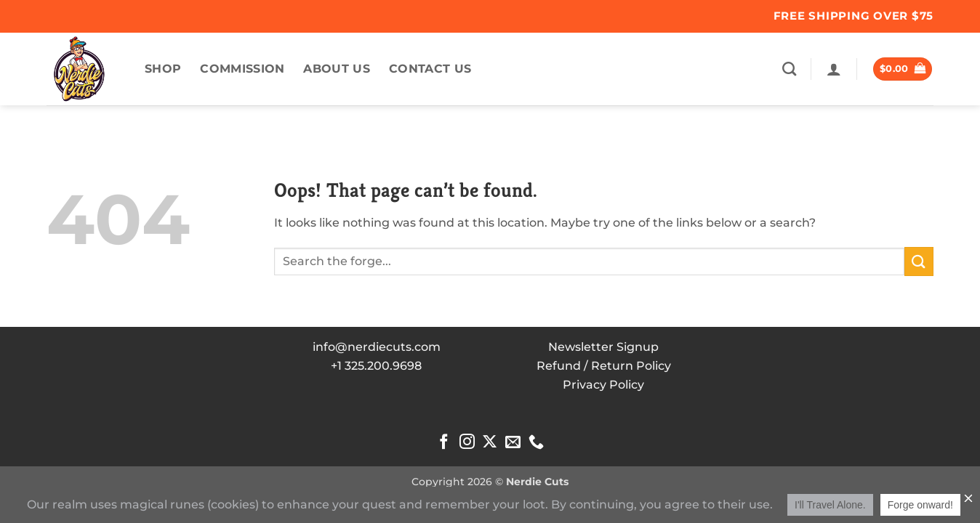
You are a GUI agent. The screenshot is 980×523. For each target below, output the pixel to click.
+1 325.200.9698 (376, 366)
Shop (163, 69)
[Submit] (919, 261)
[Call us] (536, 443)
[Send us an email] (513, 443)
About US (337, 69)
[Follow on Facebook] (444, 443)
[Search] (789, 69)
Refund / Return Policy (604, 366)
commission (242, 69)
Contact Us (430, 69)
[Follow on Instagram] (467, 443)
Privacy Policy (603, 385)
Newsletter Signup (603, 347)
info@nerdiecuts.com (377, 347)
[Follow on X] (490, 443)
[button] (834, 69)
